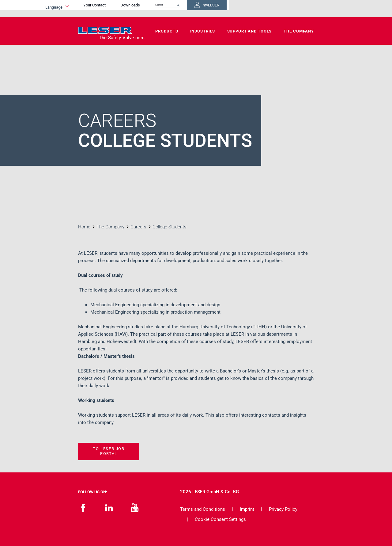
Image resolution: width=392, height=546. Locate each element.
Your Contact (164, 8)
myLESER (294, 9)
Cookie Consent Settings (220, 519)
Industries (203, 31)
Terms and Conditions (203, 509)
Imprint (247, 509)
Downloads (200, 8)
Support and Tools (250, 31)
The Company (299, 31)
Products (167, 31)
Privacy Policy (283, 509)
